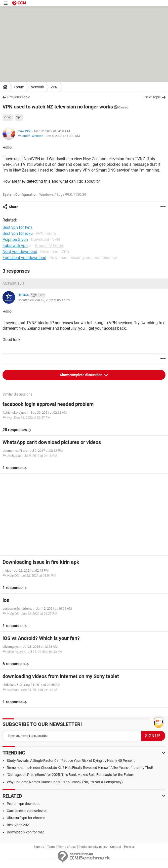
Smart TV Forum (50, 246)
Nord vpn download (20, 252)
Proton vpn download (24, 804)
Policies (129, 847)
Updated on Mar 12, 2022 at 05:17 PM (44, 300)
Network (37, 87)
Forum (19, 87)
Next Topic (153, 97)
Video (8, 117)
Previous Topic (19, 97)
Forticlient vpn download (24, 258)
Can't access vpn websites (27, 811)
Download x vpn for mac (26, 832)
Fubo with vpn (15, 246)
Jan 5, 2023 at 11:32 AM (63, 136)
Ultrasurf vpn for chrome (26, 818)
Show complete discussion (81, 375)
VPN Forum (46, 233)
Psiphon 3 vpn (15, 240)
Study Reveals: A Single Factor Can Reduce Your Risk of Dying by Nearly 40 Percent (71, 761)
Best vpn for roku (18, 233)
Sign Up (39, 847)
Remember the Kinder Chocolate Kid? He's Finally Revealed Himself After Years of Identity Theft (80, 768)
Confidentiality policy (93, 847)
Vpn (19, 117)
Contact (116, 847)
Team (51, 847)
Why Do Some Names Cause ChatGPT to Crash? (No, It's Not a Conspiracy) (65, 782)
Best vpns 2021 (19, 825)
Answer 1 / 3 (13, 284)
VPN (54, 87)
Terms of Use (67, 847)
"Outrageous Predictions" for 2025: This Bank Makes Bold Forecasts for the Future (70, 775)
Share (14, 207)
